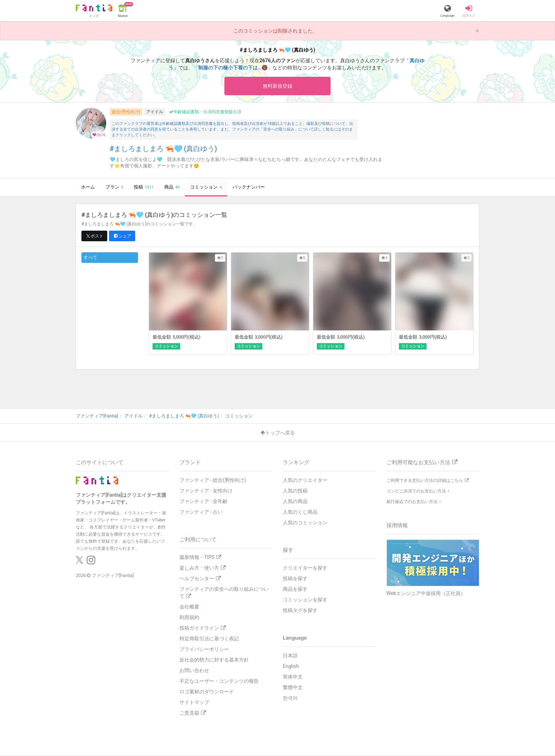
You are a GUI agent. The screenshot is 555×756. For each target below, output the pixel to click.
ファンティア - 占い (201, 513)
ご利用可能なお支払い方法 (422, 463)
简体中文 (293, 677)
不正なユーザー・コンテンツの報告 (219, 682)
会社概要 (189, 607)
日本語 (290, 656)
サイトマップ (194, 703)
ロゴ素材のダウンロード (207, 692)
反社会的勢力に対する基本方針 (214, 660)
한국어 (290, 699)
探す (288, 551)
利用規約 (189, 618)
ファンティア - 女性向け (206, 491)
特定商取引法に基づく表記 (209, 639)
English (291, 667)
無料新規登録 (277, 86)
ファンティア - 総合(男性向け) (213, 481)
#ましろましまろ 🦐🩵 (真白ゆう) (163, 150)
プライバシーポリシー (204, 650)
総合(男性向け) (126, 112)
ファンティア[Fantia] (113, 576)
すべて (90, 258)
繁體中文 (293, 688)
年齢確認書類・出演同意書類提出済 (205, 113)
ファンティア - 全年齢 (204, 502)
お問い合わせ (194, 671)
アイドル (155, 112)
